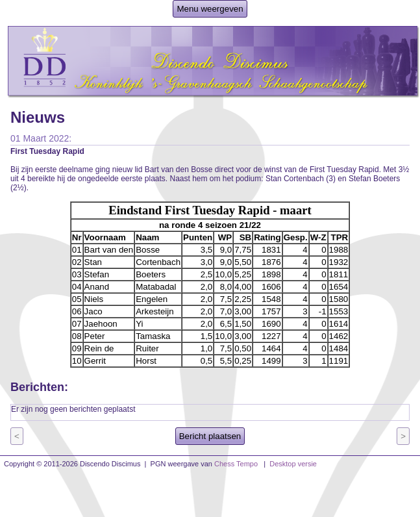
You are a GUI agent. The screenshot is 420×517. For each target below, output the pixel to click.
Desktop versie (293, 464)
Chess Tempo (236, 464)
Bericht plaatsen (210, 436)
